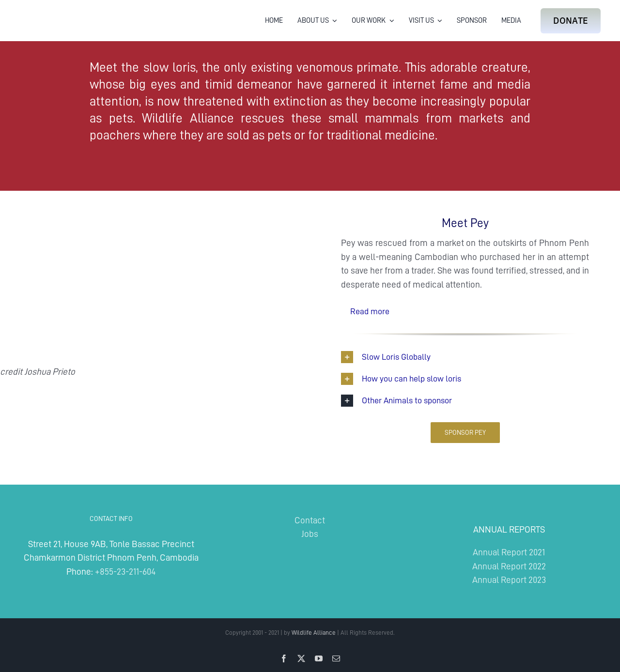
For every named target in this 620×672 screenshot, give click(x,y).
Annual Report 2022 (509, 566)
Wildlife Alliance (314, 633)
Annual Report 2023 (509, 580)
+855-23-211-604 (125, 572)
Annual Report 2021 (509, 552)
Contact (310, 520)
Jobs (310, 534)
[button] (465, 311)
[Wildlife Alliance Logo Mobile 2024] (50, 12)
